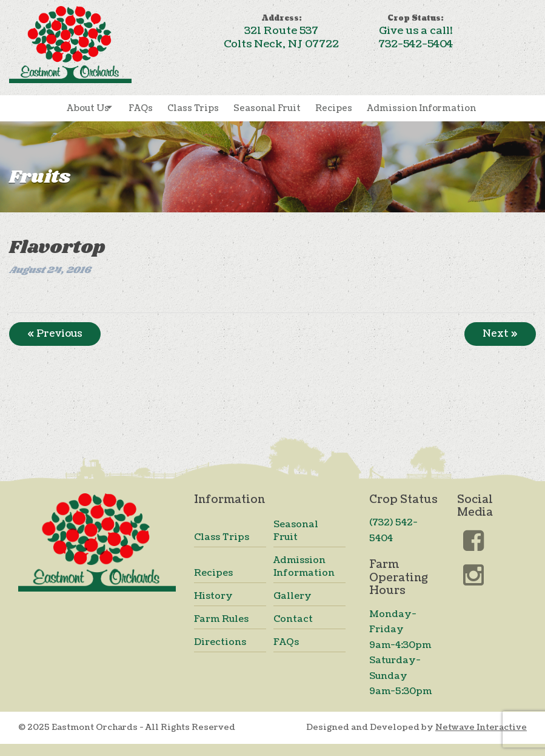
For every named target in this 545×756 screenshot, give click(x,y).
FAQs (141, 108)
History (213, 596)
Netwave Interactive (481, 727)
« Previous (55, 334)
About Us (88, 108)
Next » (500, 334)
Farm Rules (221, 619)
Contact (293, 619)
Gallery (293, 596)
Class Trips (193, 108)
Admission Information (421, 108)
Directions (220, 642)
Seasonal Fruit (267, 108)
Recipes (334, 108)
